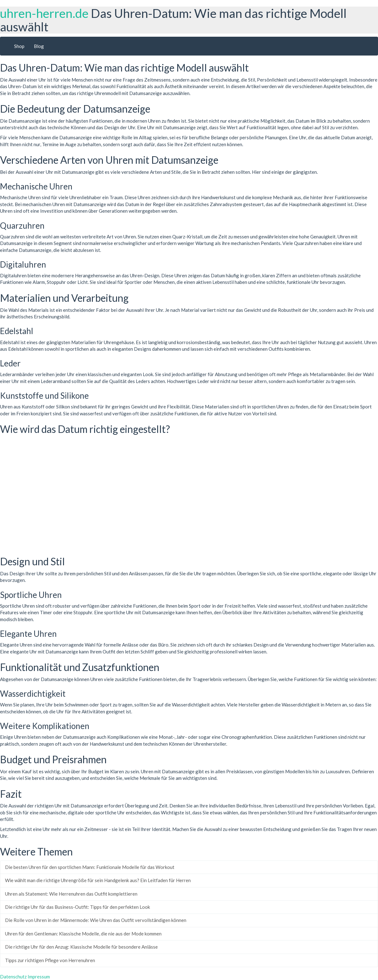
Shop (19, 46)
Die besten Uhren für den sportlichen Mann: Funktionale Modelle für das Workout (90, 867)
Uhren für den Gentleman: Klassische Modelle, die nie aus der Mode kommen (83, 934)
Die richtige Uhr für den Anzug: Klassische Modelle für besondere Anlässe (81, 947)
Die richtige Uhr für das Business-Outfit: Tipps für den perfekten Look (77, 907)
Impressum (39, 977)
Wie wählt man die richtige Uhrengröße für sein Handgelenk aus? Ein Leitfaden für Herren (98, 880)
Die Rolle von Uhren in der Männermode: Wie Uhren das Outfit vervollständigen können (96, 920)
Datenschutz (13, 977)
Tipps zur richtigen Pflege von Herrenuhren (50, 960)
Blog (39, 46)
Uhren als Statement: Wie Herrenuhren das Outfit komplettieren (71, 894)
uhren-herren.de (44, 13)
